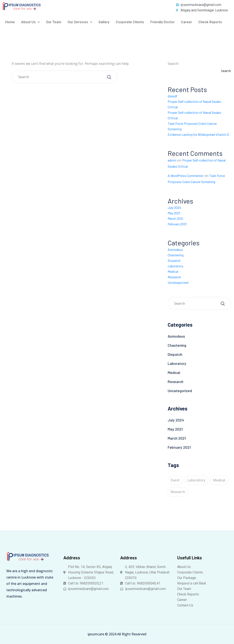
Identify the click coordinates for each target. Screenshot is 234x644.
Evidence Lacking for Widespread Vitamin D (198, 134)
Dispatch (174, 260)
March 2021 (175, 218)
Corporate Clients (130, 22)
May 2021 (174, 213)
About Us (30, 22)
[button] (30, 22)
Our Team (54, 22)
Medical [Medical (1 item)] (219, 480)
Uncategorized (178, 282)
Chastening (176, 255)
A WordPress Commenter (186, 176)
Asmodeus (175, 249)
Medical (173, 271)
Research (174, 277)
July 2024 (174, 207)
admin (172, 160)
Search (173, 64)
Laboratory (175, 266)
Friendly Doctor (163, 22)
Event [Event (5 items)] (175, 480)
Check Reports (210, 22)
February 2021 (177, 224)
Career (186, 22)
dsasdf (173, 96)
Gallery (104, 22)
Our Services (80, 22)
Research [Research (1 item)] (178, 492)
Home (10, 22)
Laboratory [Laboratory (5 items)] (196, 480)
